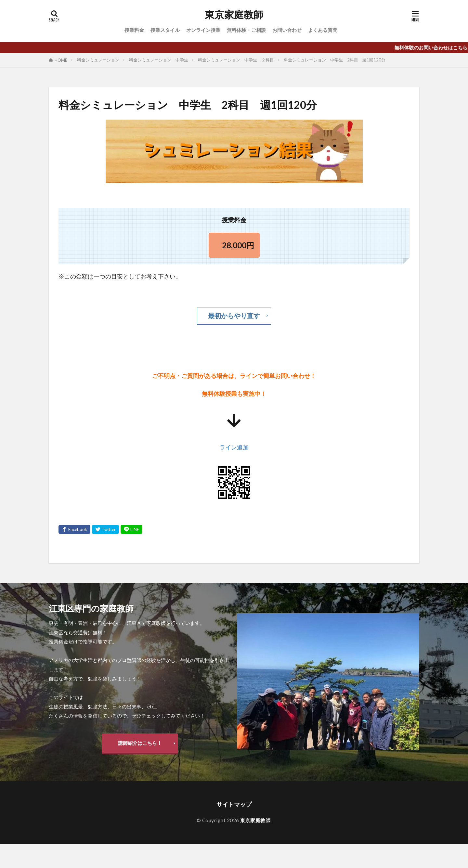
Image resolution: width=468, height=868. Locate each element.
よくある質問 (323, 30)
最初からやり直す (234, 316)
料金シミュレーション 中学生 (159, 60)
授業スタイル (165, 30)
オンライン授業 (203, 30)
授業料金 (134, 30)
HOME (61, 60)
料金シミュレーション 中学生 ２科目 (236, 60)
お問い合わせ (287, 30)
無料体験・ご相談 (246, 30)
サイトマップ (234, 804)
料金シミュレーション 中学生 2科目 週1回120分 (335, 60)
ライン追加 (234, 447)
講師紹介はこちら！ (140, 743)
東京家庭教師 (234, 15)
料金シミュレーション (98, 60)
